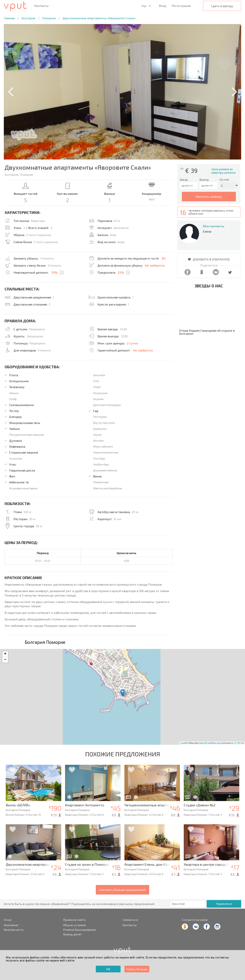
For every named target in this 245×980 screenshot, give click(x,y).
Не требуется (155, 265)
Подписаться (224, 904)
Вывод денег (73, 934)
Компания (11, 925)
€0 (164, 258)
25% (54, 272)
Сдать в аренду (222, 6)
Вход (163, 6)
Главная (9, 18)
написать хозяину (209, 196)
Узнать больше (137, 969)
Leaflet (184, 743)
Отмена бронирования (79, 930)
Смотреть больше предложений (122, 890)
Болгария (28, 18)
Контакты (41, 6)
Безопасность (14, 930)
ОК (108, 969)
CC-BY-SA (239, 743)
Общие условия (74, 925)
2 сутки (132, 343)
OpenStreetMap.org (210, 743)
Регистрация (181, 6)
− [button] (5, 660)
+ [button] (5, 654)
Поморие (49, 18)
